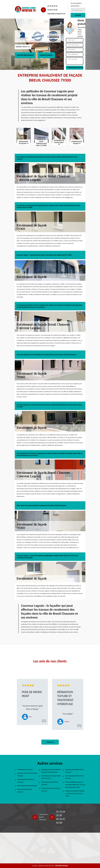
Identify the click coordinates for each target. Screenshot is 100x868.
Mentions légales (61, 866)
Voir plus (50, 742)
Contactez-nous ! (46, 55)
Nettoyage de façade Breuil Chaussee (50, 783)
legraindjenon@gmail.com (56, 14)
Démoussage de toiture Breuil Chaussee (75, 777)
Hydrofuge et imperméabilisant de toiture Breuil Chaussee (51, 771)
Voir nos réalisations (25, 55)
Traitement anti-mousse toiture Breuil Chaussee (51, 777)
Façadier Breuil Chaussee (25, 770)
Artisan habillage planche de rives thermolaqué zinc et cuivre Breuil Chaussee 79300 (75, 785)
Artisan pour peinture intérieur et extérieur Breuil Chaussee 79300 (75, 793)
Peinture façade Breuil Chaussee (27, 786)
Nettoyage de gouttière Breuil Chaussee (75, 771)
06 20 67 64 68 (52, 10)
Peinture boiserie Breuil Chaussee (25, 791)
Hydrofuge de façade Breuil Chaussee (26, 781)
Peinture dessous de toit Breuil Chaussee (51, 790)
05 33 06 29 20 (52, 6)
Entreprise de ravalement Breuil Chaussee (27, 774)
